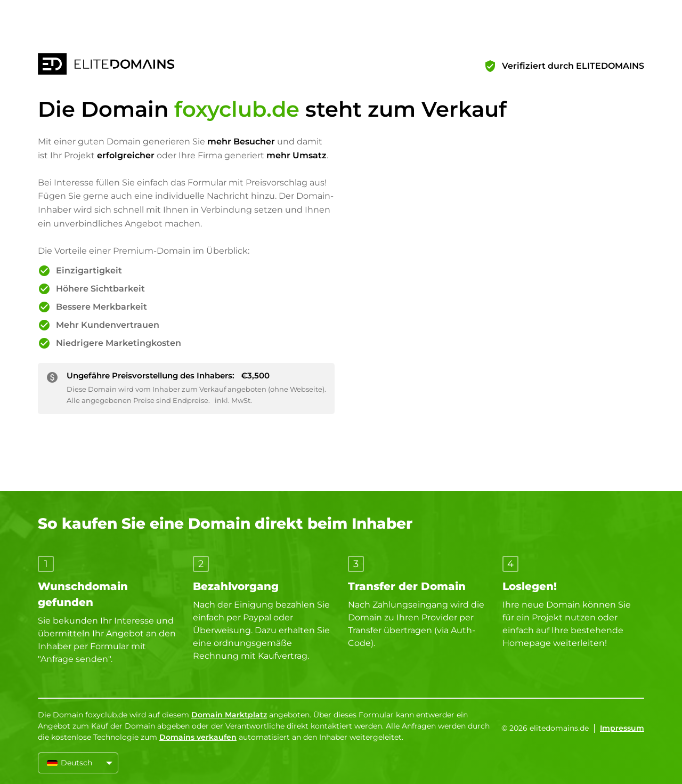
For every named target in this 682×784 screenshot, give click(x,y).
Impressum (622, 728)
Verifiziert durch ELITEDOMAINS (573, 66)
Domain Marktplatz (229, 715)
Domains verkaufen (198, 737)
